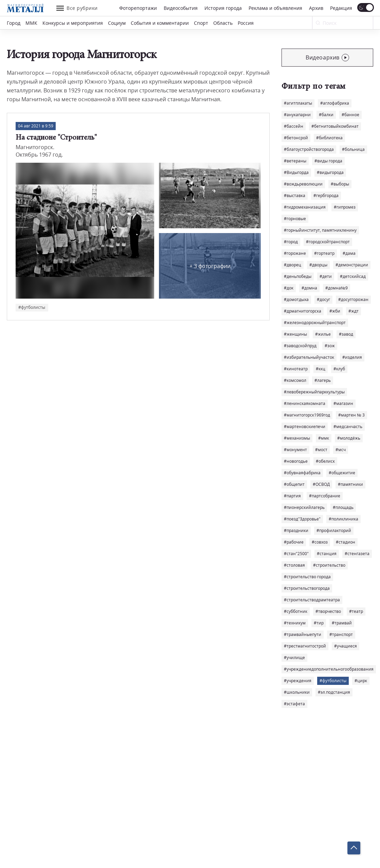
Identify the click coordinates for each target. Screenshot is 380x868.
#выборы (340, 184)
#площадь (343, 507)
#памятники (350, 484)
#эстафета (294, 704)
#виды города (328, 161)
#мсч (341, 450)
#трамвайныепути (303, 634)
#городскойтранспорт (328, 242)
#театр (356, 611)
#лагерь (323, 380)
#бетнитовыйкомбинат (335, 126)
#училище (294, 658)
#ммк (324, 438)
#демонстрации (352, 265)
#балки (326, 115)
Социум (117, 23)
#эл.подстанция (334, 692)
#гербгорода (326, 196)
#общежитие (342, 473)
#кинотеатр (296, 369)
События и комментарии (160, 23)
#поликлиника (343, 519)
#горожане (295, 253)
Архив (316, 8)
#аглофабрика (335, 103)
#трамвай (342, 623)
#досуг (323, 299)
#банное (350, 115)
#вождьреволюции (303, 184)
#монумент (295, 450)
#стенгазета (357, 554)
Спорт (201, 23)
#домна (309, 288)
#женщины (295, 334)
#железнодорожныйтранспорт (315, 323)
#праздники (296, 530)
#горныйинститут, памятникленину (320, 230)
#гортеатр (324, 253)
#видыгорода (330, 172)
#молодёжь (349, 438)
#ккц (321, 369)
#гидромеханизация (305, 207)
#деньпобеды (298, 276)
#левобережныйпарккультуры (314, 392)
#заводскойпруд (300, 346)
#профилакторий (334, 530)
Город (14, 23)
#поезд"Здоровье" (302, 519)
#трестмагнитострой (305, 646)
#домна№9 (337, 288)
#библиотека (329, 138)
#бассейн (294, 126)
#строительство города (307, 577)
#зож (330, 346)
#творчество (328, 611)
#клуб (339, 369)
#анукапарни (297, 115)
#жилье (323, 334)
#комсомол (295, 380)
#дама (349, 253)
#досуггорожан (353, 299)
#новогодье (296, 461)
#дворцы (318, 265)
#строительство (329, 565)
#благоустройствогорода (309, 149)
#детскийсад (353, 276)
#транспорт (341, 634)
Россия (246, 23)
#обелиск (325, 461)
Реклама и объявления (275, 8)
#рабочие (294, 542)
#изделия (352, 357)
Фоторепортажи (138, 8)
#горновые (295, 219)
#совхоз (320, 542)
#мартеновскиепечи (305, 427)
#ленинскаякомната (305, 403)
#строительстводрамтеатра (312, 600)
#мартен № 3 (351, 415)
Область (223, 23)
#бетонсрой (296, 138)
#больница (353, 149)
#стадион (346, 542)
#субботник (296, 611)
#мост (321, 450)
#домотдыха (296, 299)
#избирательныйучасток (309, 357)
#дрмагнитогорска (303, 311)
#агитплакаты (298, 103)
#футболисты (333, 681)
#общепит (294, 484)
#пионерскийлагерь (304, 507)
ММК (31, 23)
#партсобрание (325, 496)
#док (289, 288)
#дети (326, 276)
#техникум (295, 623)
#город (291, 242)
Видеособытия (181, 8)
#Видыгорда (296, 172)
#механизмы (297, 438)
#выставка (295, 196)
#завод (346, 334)
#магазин (343, 403)
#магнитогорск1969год (307, 415)
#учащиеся (346, 646)
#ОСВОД (321, 484)
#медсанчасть (348, 427)
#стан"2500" (296, 554)
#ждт (354, 311)
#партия (292, 496)
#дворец (293, 265)
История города (223, 8)
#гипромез (345, 207)
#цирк (361, 681)
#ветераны (295, 161)
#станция (327, 554)
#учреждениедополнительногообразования (329, 669)
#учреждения (298, 681)
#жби (335, 311)
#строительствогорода (307, 588)
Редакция (341, 8)
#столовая (294, 565)
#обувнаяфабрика (302, 473)
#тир (319, 623)
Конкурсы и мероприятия (73, 23)
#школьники (297, 692)
